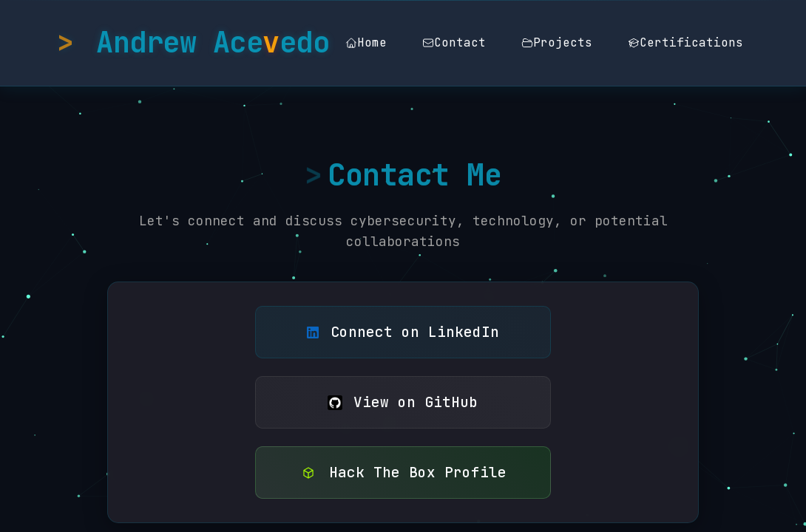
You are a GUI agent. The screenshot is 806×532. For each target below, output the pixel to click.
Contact (454, 42)
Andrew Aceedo (213, 42)
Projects (557, 42)
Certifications (685, 42)
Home (366, 42)
